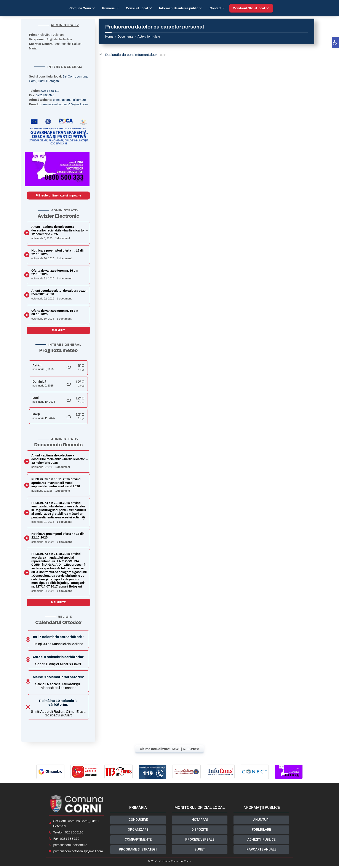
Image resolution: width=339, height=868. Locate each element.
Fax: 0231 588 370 (66, 840)
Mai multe (58, 602)
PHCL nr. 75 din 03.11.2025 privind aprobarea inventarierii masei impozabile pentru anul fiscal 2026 (56, 483)
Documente (126, 37)
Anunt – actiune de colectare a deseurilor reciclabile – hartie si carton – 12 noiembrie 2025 (59, 230)
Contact (218, 8)
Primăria (111, 8)
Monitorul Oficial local (251, 8)
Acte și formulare (149, 37)
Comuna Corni (82, 8)
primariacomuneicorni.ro (69, 100)
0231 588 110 (50, 91)
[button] (335, 43)
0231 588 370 (45, 95)
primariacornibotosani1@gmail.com (64, 104)
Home (109, 37)
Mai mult (58, 330)
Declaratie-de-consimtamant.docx (132, 55)
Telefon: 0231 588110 (67, 833)
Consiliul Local (139, 8)
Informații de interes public (181, 8)
